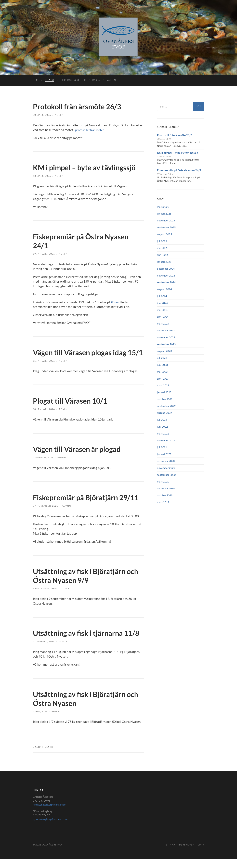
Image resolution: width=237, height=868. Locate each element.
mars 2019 (163, 502)
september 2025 (166, 227)
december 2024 (166, 269)
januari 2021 (164, 454)
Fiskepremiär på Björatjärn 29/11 (88, 506)
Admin (59, 115)
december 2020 (166, 461)
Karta (96, 80)
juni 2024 (162, 303)
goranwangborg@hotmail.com (50, 828)
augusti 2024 (164, 289)
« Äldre (43, 756)
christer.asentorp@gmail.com (50, 813)
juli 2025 (162, 241)
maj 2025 (162, 248)
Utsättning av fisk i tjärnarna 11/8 (88, 642)
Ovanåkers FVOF (53, 854)
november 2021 (166, 440)
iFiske (115, 302)
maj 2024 (162, 310)
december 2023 (166, 330)
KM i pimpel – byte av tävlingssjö (87, 168)
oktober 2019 (165, 495)
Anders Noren (185, 854)
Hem (36, 80)
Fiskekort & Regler (73, 80)
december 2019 (166, 488)
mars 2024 (163, 323)
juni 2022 (162, 427)
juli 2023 (162, 358)
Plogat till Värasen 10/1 (72, 410)
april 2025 (163, 255)
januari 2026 (164, 213)
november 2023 (166, 337)
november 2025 (166, 220)
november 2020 (166, 468)
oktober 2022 (165, 399)
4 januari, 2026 (43, 466)
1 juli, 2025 (40, 720)
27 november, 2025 (46, 515)
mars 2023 (163, 385)
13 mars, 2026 (42, 176)
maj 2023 (162, 372)
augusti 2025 (164, 234)
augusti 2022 (164, 413)
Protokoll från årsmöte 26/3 (79, 107)
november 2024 (166, 275)
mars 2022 (163, 433)
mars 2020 (163, 481)
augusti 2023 (164, 351)
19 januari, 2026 (44, 254)
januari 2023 (164, 392)
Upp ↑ (201, 854)
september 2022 (166, 406)
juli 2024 (162, 296)
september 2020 (166, 475)
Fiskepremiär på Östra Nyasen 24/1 (179, 170)
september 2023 (166, 344)
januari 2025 (164, 262)
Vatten (111, 80)
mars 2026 (163, 207)
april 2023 (163, 379)
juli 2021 (162, 447)
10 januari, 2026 (44, 418)
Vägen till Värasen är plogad (79, 458)
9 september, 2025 (45, 597)
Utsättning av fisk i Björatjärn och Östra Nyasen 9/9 (88, 585)
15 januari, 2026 (44, 370)
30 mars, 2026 (42, 115)
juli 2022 (162, 420)
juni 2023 (162, 365)
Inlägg (50, 80)
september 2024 (166, 282)
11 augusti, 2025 (44, 650)
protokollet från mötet (91, 130)
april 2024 (163, 317)
